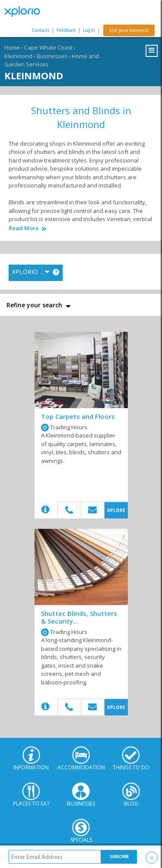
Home (12, 47)
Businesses (52, 56)
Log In (89, 30)
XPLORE (116, 510)
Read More (24, 228)
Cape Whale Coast (48, 47)
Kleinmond (18, 56)
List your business (129, 30)
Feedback (66, 30)
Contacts (41, 30)
